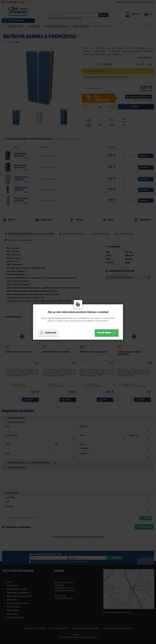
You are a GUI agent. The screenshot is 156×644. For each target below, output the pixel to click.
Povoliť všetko (107, 333)
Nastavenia (48, 333)
